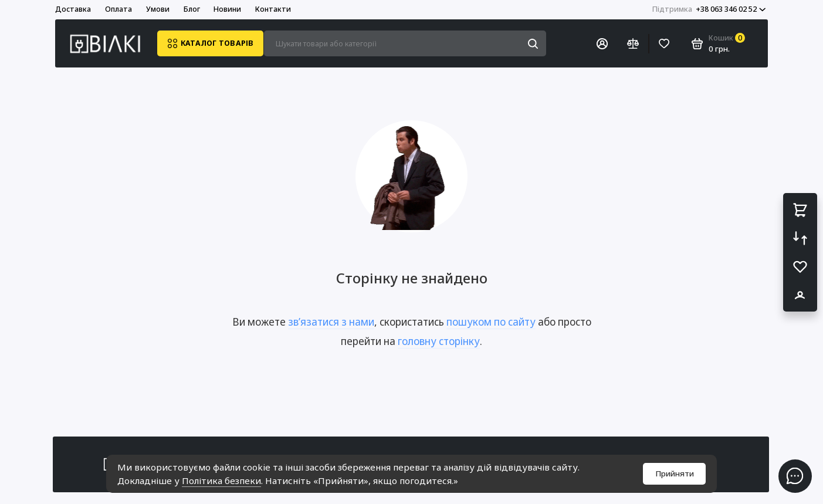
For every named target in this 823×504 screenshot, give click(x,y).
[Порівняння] (633, 43)
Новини (227, 9)
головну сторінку (439, 341)
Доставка (73, 9)
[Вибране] (665, 43)
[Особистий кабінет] (602, 43)
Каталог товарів (210, 43)
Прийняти (675, 473)
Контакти (273, 9)
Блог (192, 9)
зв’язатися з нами (331, 322)
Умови (158, 9)
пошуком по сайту (491, 322)
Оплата (118, 9)
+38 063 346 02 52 (709, 9)
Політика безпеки (221, 481)
